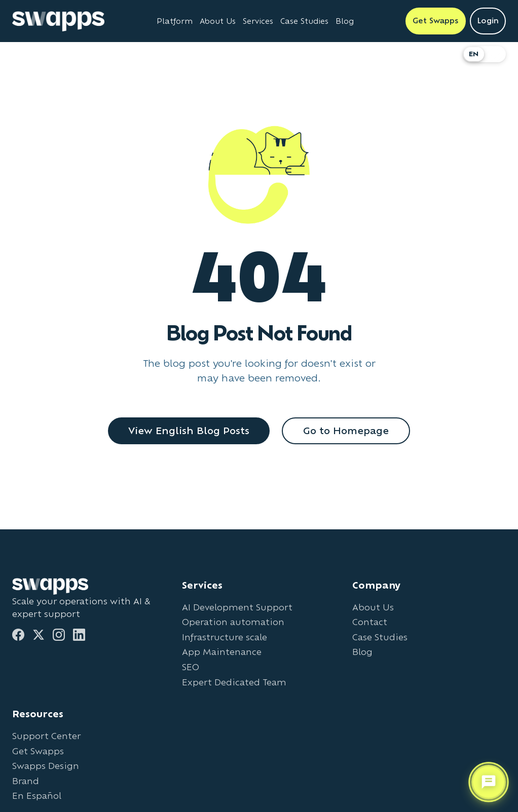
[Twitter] (39, 635)
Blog (362, 652)
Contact (370, 622)
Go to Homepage (346, 431)
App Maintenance (222, 652)
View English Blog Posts (189, 431)
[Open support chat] (489, 782)
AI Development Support (237, 607)
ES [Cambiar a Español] (495, 54)
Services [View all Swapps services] (258, 21)
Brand (26, 781)
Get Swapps (38, 751)
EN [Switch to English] (474, 54)
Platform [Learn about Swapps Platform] (175, 21)
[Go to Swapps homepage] (58, 21)
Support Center (46, 736)
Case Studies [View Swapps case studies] (304, 21)
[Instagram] (59, 635)
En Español (37, 796)
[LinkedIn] (79, 635)
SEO (191, 667)
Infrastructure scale (225, 637)
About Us (373, 607)
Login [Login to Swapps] (488, 21)
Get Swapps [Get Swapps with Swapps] (436, 21)
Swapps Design (46, 766)
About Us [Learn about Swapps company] (218, 21)
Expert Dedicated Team (234, 682)
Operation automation (233, 622)
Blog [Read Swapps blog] (345, 21)
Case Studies (380, 637)
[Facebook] (18, 635)
